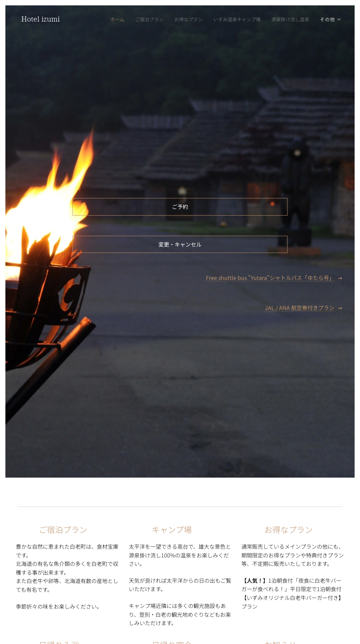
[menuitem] (111, 19)
